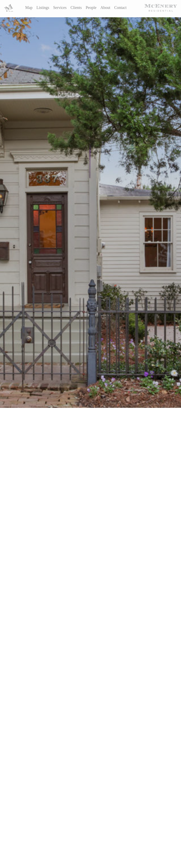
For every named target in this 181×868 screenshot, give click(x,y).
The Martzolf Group (38, 476)
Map (29, 8)
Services (60, 8)
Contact (120, 8)
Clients (76, 8)
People (91, 8)
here (51, 492)
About (105, 8)
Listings (43, 8)
